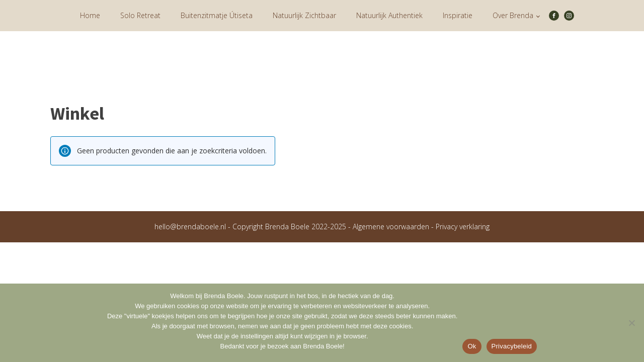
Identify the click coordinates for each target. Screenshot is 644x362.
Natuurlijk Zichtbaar (304, 15)
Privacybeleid (512, 346)
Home (90, 15)
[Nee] (631, 323)
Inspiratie (458, 15)
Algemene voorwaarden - (394, 227)
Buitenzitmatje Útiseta (217, 15)
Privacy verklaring (463, 227)
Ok (472, 346)
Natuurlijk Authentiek (389, 15)
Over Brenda (513, 15)
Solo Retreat (140, 15)
